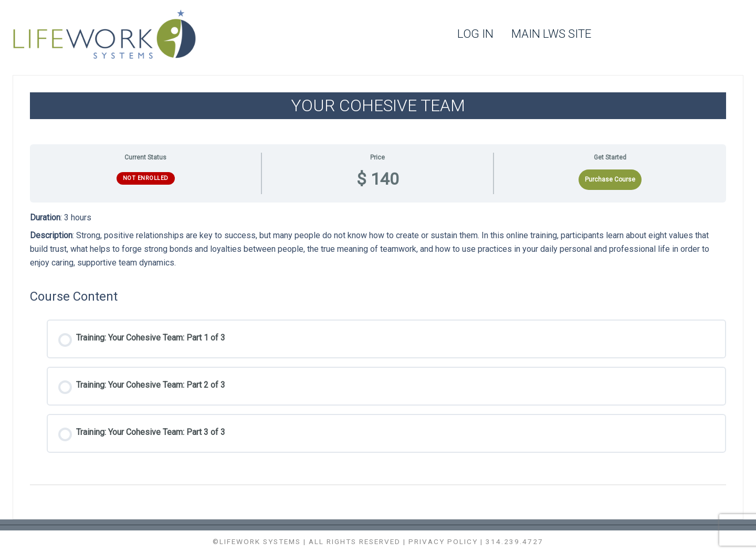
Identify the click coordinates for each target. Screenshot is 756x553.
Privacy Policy (443, 541)
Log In (475, 34)
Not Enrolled (146, 178)
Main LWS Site (551, 34)
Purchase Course (610, 179)
